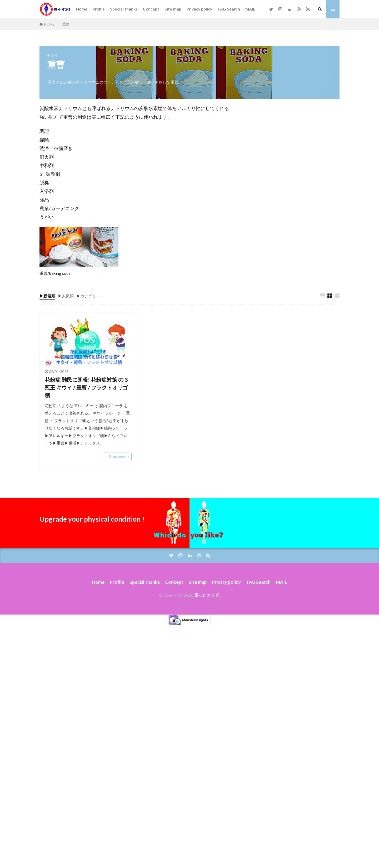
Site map (173, 9)
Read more (118, 457)
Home (82, 9)
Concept (151, 9)
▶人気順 (66, 296)
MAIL (250, 9)
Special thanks (124, 9)
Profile (99, 9)
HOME (49, 24)
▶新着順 (47, 296)
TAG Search (229, 9)
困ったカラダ (207, 595)
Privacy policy (199, 9)
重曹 (66, 24)
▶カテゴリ (86, 296)
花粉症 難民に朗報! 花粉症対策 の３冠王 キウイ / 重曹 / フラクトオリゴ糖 (87, 387)
